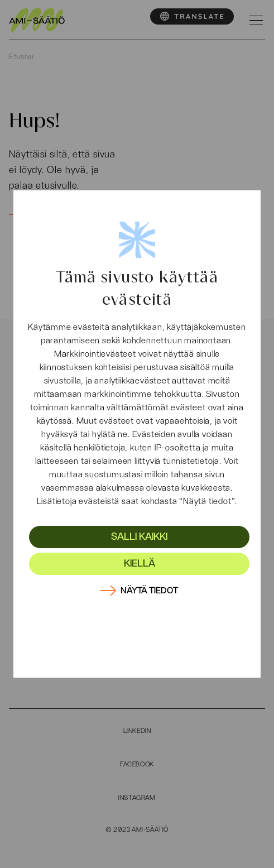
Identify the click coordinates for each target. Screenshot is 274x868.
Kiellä (140, 564)
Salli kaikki (139, 537)
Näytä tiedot (149, 591)
